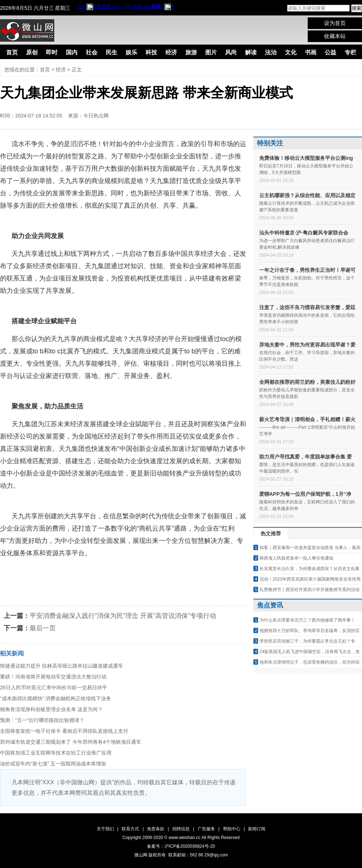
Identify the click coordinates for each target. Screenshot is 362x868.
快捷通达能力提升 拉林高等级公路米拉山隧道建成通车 (62, 666)
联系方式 (130, 829)
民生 (111, 52)
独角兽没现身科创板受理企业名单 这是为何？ (51, 709)
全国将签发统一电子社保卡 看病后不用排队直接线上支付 (64, 731)
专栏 (350, 52)
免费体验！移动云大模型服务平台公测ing (306, 158)
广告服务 (206, 829)
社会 (92, 52)
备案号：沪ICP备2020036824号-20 (181, 846)
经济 (171, 52)
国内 (72, 52)
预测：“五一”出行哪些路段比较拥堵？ (42, 720)
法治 (271, 52)
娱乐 (131, 52)
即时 (52, 52)
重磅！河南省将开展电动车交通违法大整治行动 (53, 677)
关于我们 (105, 829)
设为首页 (335, 23)
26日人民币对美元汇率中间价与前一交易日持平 (54, 688)
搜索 (357, 8)
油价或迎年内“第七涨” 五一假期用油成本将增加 (53, 764)
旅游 (191, 52)
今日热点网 (96, 116)
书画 (311, 52)
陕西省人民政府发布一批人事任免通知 (296, 558)
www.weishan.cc (185, 838)
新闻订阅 (257, 829)
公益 (331, 52)
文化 (291, 52)
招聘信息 (181, 829)
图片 (211, 52)
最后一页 (43, 628)
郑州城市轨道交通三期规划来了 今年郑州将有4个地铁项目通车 (71, 742)
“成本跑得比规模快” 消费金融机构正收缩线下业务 (56, 698)
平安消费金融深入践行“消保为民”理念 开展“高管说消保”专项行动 (123, 616)
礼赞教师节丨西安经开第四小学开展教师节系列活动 (310, 590)
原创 (32, 52)
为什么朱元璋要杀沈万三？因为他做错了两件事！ (307, 620)
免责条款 (156, 829)
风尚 (231, 52)
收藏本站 (335, 36)
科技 (151, 52)
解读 (251, 52)
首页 (12, 52)
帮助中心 (232, 829)
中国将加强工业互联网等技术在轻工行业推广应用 (56, 753)
